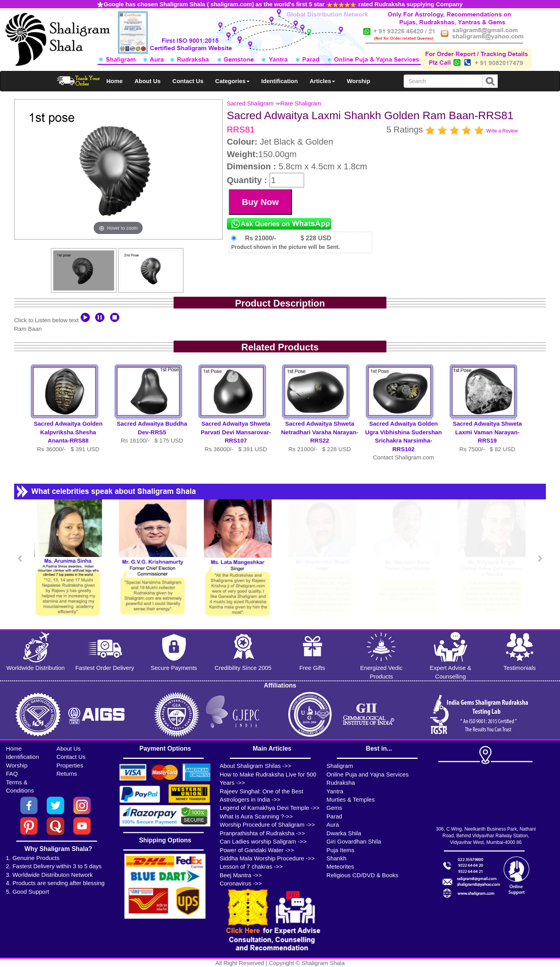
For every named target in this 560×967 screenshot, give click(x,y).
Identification (280, 81)
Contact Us (188, 81)
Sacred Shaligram (250, 103)
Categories (232, 81)
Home (115, 81)
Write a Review (502, 131)
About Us (148, 81)
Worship (359, 81)
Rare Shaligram (301, 103)
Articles (322, 81)
